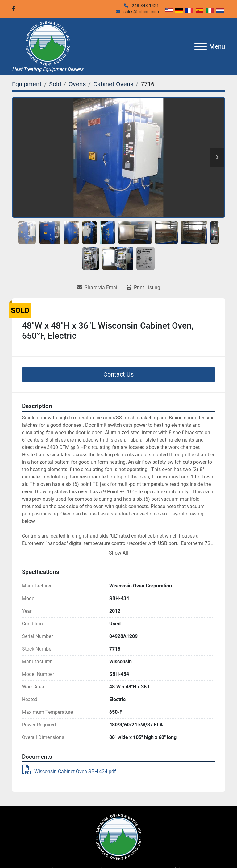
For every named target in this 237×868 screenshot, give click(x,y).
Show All (118, 553)
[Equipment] (27, 84)
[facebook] (14, 9)
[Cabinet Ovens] (113, 84)
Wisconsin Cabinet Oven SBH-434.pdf (69, 771)
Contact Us (118, 374)
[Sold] (55, 84)
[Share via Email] (98, 288)
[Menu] (201, 46)
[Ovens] (77, 84)
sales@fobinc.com (141, 12)
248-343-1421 (145, 6)
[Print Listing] (143, 288)
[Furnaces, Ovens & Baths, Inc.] (118, 837)
